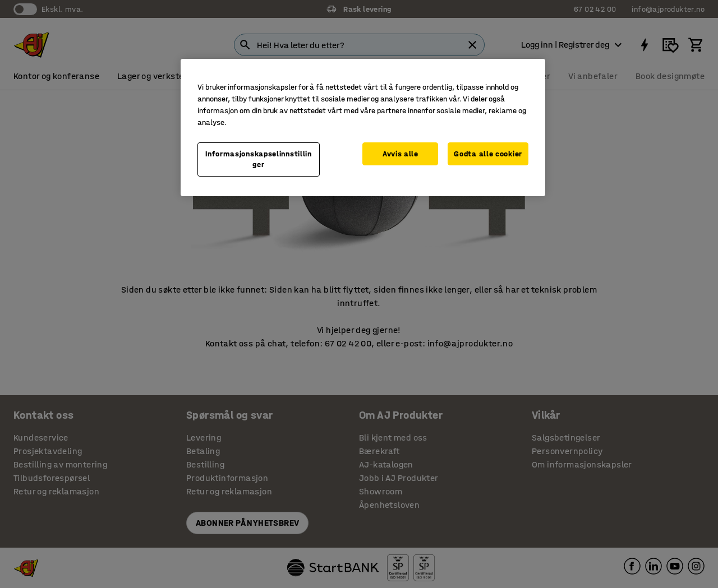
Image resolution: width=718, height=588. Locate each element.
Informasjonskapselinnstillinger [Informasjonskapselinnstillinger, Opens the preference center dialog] (259, 159)
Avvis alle (401, 154)
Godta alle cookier (488, 154)
